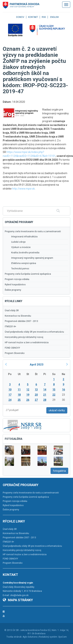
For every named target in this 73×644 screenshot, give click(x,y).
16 (63, 390)
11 (19, 390)
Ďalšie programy (13, 290)
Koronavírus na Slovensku (18, 316)
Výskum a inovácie (21, 247)
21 (45, 395)
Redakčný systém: (48, 637)
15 (54, 390)
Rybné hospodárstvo (15, 285)
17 (10, 395)
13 (36, 390)
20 (36, 395)
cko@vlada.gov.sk (19, 595)
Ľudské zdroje (18, 242)
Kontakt (33, 17)
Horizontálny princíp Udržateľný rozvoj (24, 337)
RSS (44, 17)
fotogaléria (59, 471)
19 (28, 395)
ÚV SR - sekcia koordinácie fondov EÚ (32, 630)
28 (45, 400)
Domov (20, 17)
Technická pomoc (20, 269)
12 (28, 390)
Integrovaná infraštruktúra (24, 237)
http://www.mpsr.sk (23, 189)
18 (19, 395)
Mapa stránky (18, 600)
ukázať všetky (57, 410)
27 (36, 400)
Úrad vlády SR (12, 311)
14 (45, 390)
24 (10, 400)
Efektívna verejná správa (24, 263)
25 (19, 400)
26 (28, 400)
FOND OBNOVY (12, 348)
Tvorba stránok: (14, 637)
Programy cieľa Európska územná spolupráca (28, 274)
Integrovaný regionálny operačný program (32, 258)
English (55, 17)
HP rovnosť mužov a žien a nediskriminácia (27, 342)
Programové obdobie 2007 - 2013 (21, 321)
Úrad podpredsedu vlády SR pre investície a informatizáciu (34, 332)
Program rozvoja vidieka (17, 279)
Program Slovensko (15, 353)
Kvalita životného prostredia (25, 253)
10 (10, 390)
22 (54, 395)
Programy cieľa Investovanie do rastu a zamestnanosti (33, 231)
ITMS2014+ (10, 327)
